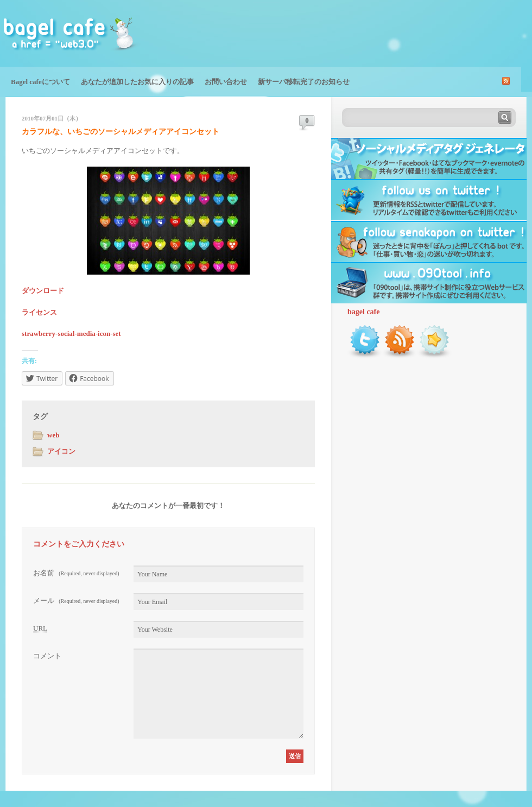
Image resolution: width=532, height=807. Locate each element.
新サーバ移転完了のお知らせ (304, 82)
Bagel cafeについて (40, 82)
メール (76, 601)
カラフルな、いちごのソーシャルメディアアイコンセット (121, 132)
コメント (47, 656)
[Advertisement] (405, 33)
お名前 (76, 573)
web (53, 435)
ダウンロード (43, 291)
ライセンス (39, 312)
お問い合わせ (226, 82)
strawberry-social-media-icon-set (71, 333)
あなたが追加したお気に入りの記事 (137, 82)
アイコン (61, 451)
